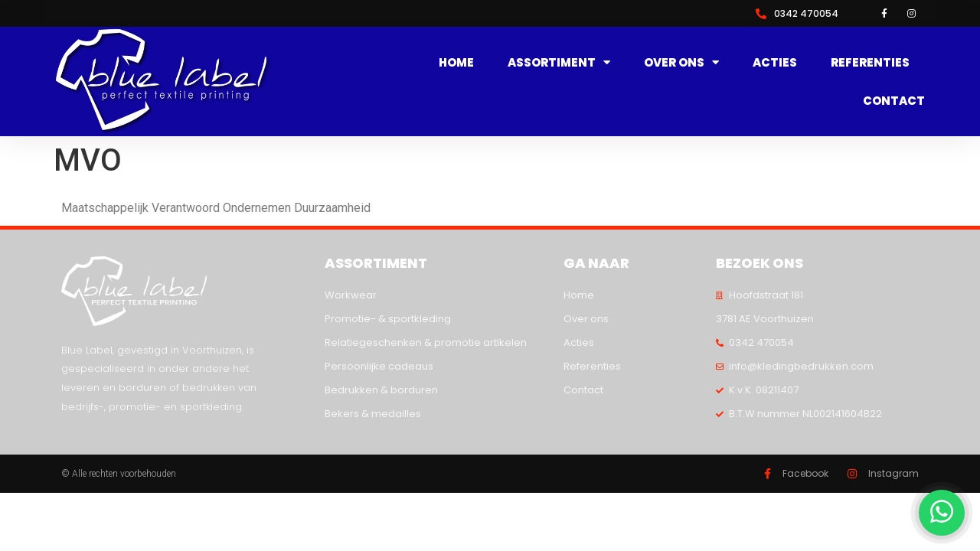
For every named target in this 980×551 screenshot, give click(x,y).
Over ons (681, 63)
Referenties (870, 62)
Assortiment (559, 63)
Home (456, 62)
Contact (894, 101)
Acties (775, 62)
